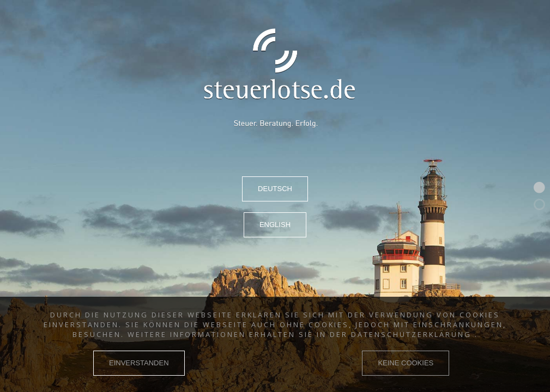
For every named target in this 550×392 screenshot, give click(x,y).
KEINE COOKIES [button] (406, 363)
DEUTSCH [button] (275, 189)
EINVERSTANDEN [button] (139, 363)
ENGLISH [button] (275, 225)
